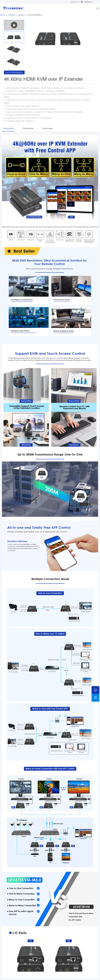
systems (21, 15)
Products (11, 15)
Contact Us (74, 2)
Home (2, 15)
